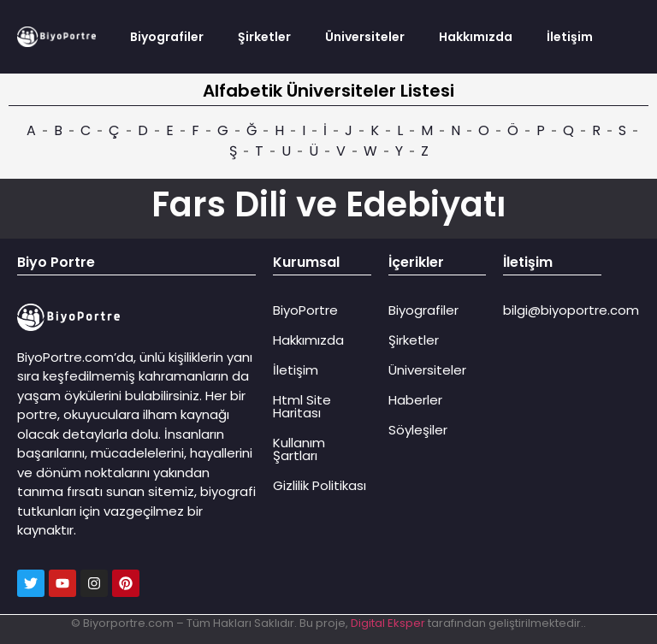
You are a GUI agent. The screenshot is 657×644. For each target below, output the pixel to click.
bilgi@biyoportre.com (571, 310)
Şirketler (264, 37)
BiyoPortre (305, 310)
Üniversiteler (365, 37)
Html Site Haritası (302, 406)
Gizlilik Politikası (320, 485)
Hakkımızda (476, 37)
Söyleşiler (418, 430)
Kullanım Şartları (299, 449)
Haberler (415, 400)
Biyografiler (167, 37)
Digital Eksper (388, 623)
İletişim (570, 37)
